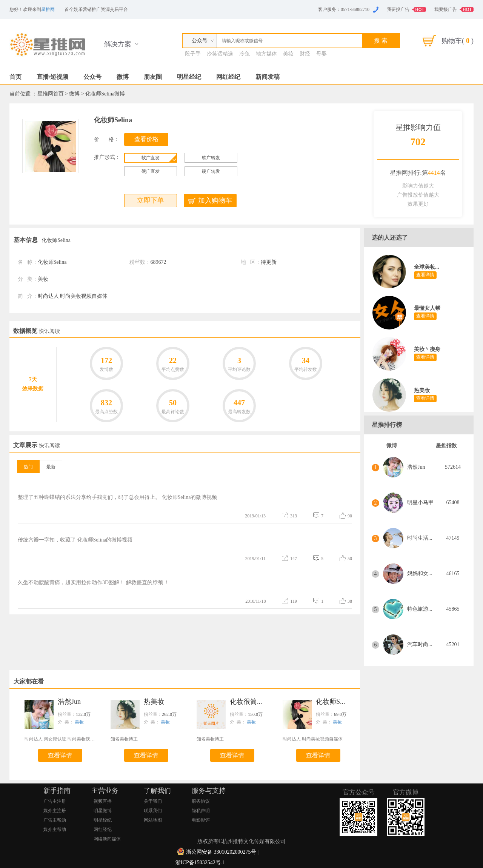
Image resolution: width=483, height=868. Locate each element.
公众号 (92, 77)
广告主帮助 (55, 820)
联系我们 (153, 811)
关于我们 (153, 801)
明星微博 (103, 811)
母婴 (321, 54)
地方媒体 (266, 54)
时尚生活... (420, 538)
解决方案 (118, 44)
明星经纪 (189, 77)
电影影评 (201, 820)
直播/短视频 (52, 77)
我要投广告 (398, 9)
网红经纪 (228, 77)
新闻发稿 (268, 77)
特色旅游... (420, 609)
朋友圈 (153, 77)
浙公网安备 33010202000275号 (221, 852)
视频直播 (103, 801)
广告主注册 (55, 801)
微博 (123, 77)
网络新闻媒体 (107, 839)
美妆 (288, 54)
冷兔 (245, 54)
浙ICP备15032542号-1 (200, 863)
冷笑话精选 (220, 54)
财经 (305, 54)
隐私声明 (201, 811)
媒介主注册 (55, 811)
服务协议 (201, 801)
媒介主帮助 (55, 830)
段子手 (193, 54)
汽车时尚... (420, 644)
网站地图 (153, 820)
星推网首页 (51, 94)
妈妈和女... (420, 573)
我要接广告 (446, 9)
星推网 (48, 9)
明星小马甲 (420, 502)
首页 (15, 77)
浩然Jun (416, 467)
